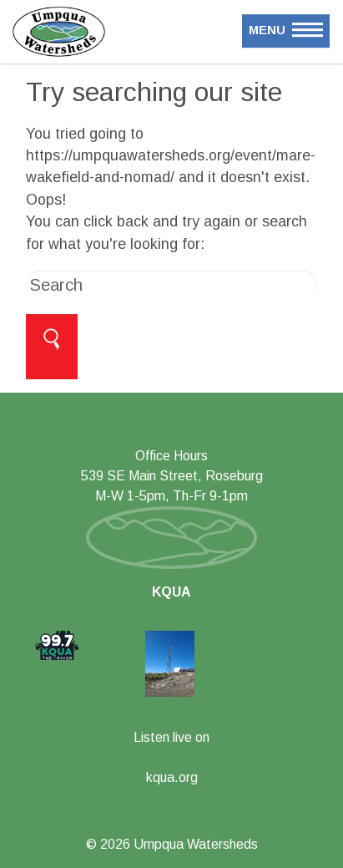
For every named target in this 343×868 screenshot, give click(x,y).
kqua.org (172, 777)
